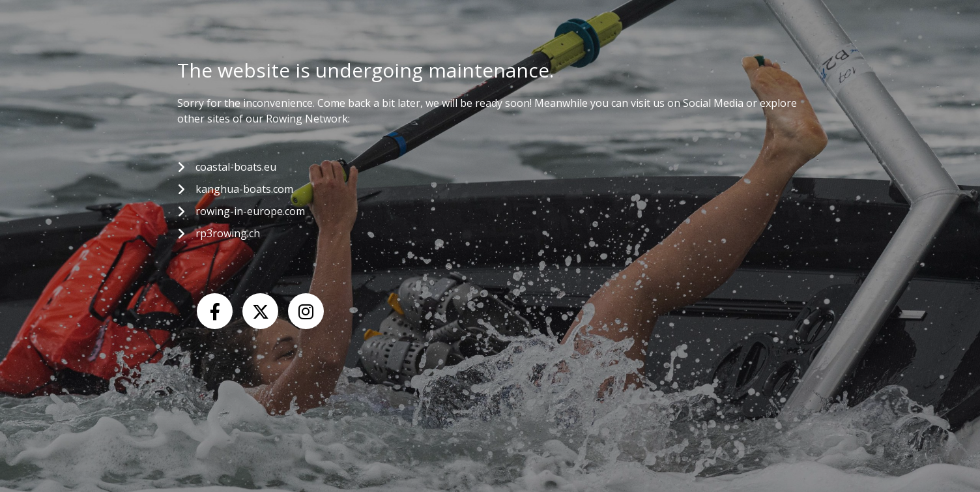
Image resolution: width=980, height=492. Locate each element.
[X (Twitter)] (260, 311)
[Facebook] (215, 311)
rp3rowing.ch (228, 233)
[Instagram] (306, 311)
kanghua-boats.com (244, 189)
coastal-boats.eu (236, 167)
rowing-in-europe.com (250, 211)
